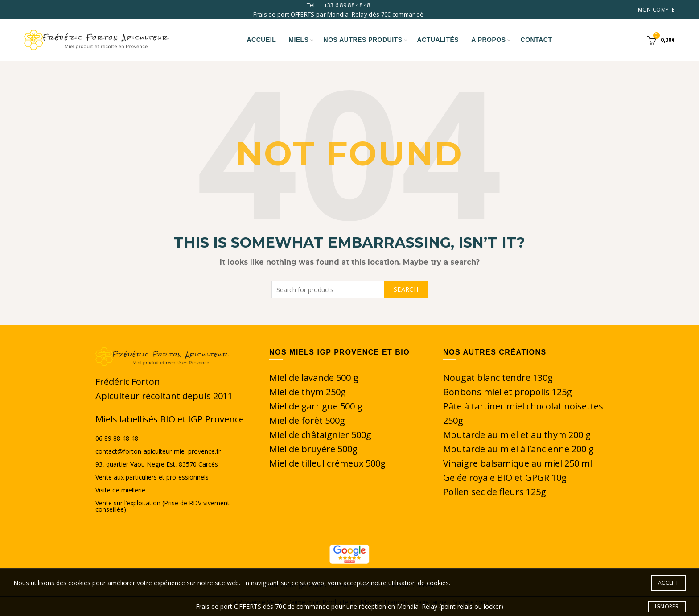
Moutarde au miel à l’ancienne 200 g (518, 449)
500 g (351, 406)
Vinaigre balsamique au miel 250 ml (518, 463)
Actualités (438, 40)
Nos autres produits (363, 40)
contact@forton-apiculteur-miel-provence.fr (158, 451)
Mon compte (656, 10)
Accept (668, 583)
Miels (298, 40)
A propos (488, 40)
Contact (537, 40)
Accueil (262, 40)
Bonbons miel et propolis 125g (508, 392)
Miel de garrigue (305, 406)
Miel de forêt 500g (307, 420)
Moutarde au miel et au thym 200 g (517, 435)
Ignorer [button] (667, 606)
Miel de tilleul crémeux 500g (327, 463)
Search (406, 289)
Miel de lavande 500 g (314, 378)
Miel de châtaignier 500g (320, 435)
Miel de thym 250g (308, 392)
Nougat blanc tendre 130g (498, 378)
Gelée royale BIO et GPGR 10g (505, 478)
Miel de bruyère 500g (313, 449)
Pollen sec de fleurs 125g (495, 492)
